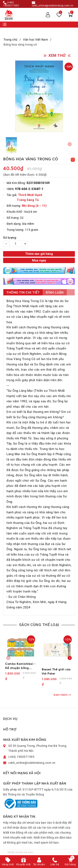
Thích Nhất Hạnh (30, 195)
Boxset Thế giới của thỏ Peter (56, 671)
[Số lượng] (16, 244)
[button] (70, 658)
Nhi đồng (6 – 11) (34, 206)
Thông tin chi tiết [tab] (23, 292)
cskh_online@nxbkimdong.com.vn (53, 4)
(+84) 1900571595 (11, 4)
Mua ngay (39, 260)
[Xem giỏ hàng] (70, 15)
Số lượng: (10, 238)
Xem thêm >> (62, 695)
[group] (39, 96)
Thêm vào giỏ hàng (39, 254)
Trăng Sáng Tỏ (28, 200)
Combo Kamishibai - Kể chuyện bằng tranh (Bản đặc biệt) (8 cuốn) (20, 666)
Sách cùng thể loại (39, 625)
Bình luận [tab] (55, 292)
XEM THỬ (57, 55)
